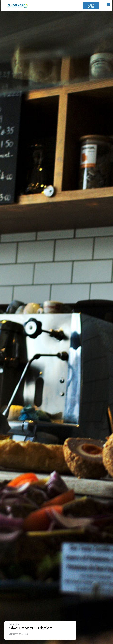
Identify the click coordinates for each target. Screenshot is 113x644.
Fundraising (14, 625)
